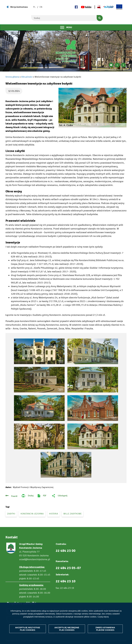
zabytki (11, 514)
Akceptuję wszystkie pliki (28, 629)
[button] (92, 108)
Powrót (14, 496)
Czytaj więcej (103, 617)
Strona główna (12, 77)
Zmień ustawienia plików (105, 629)
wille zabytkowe (73, 514)
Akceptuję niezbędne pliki (67, 629)
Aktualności (27, 77)
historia (54, 514)
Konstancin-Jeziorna (32, 514)
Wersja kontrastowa (19, 7)
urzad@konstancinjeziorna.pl (35, 559)
